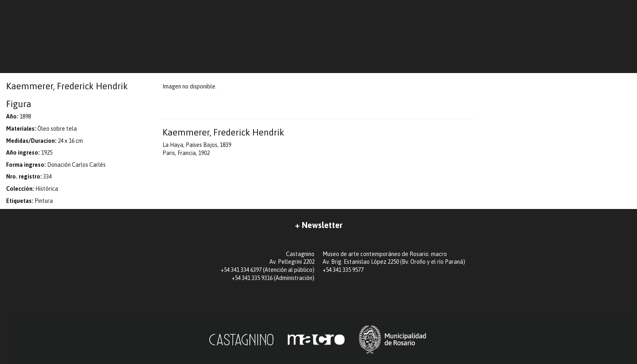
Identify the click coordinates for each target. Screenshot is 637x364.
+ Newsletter (319, 225)
